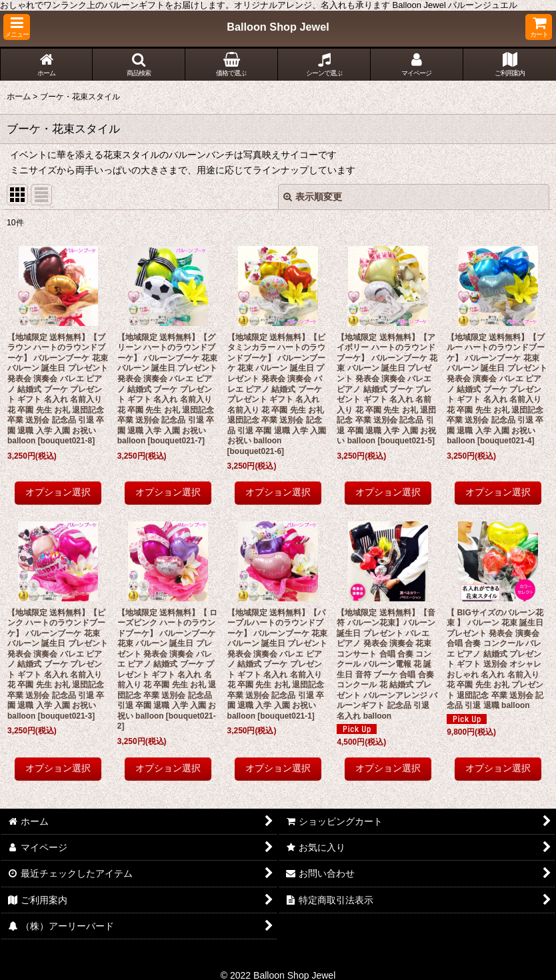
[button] (17, 27)
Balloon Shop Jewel (278, 27)
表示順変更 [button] (313, 197)
